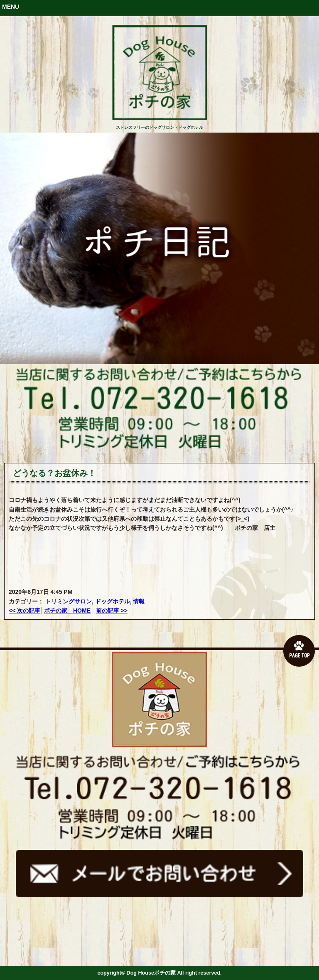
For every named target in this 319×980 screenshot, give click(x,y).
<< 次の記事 (25, 611)
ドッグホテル (113, 601)
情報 (139, 601)
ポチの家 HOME (67, 611)
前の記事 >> (112, 611)
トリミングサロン (69, 601)
